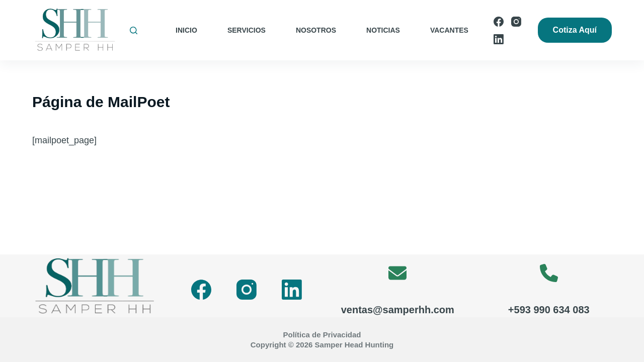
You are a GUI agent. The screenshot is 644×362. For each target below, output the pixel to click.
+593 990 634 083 (549, 310)
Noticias (383, 30)
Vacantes (449, 30)
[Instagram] (516, 22)
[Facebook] (499, 22)
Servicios (247, 30)
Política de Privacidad (322, 335)
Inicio (186, 30)
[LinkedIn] (499, 39)
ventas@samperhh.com (398, 310)
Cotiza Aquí (575, 30)
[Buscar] (134, 30)
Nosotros (316, 30)
